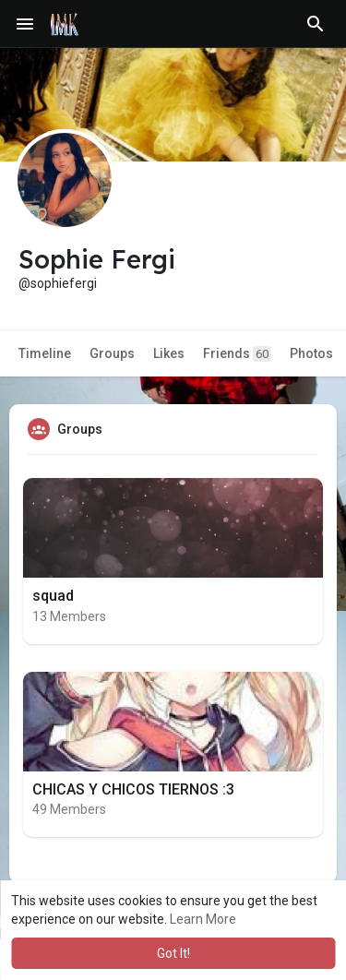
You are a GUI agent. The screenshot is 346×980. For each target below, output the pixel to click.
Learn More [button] (203, 919)
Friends (237, 354)
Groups (112, 353)
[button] (316, 24)
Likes (169, 353)
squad (53, 596)
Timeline (45, 353)
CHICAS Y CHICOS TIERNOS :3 (133, 789)
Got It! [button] (173, 953)
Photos (311, 353)
